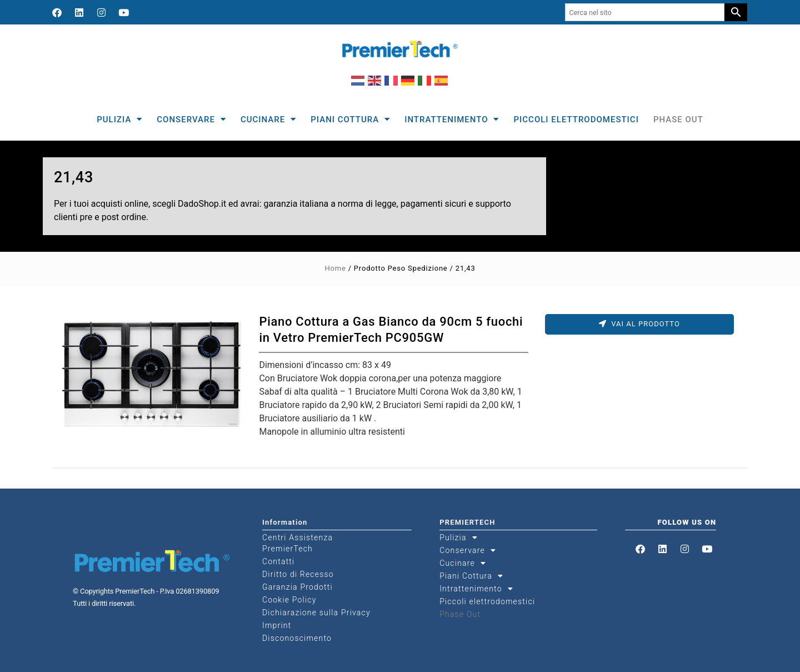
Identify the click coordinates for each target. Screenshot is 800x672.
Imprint (277, 625)
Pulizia (119, 119)
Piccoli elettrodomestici (576, 120)
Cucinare (268, 119)
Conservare (191, 119)
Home (335, 268)
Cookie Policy (289, 600)
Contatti (278, 561)
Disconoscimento (297, 638)
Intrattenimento (452, 119)
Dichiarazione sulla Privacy (316, 613)
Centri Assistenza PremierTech (297, 543)
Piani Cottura (350, 119)
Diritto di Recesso (298, 574)
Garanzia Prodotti (297, 587)
